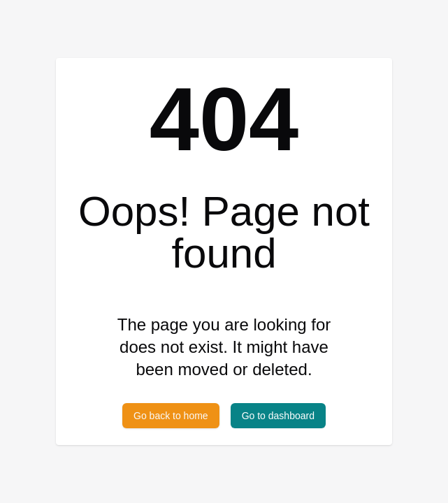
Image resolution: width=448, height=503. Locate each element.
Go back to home (171, 416)
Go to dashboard (278, 416)
